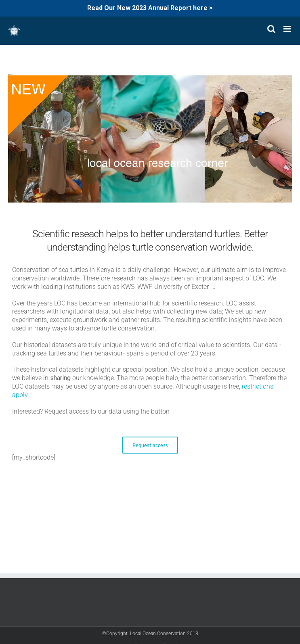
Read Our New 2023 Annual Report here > (150, 8)
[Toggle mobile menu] (288, 29)
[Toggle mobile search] (271, 29)
